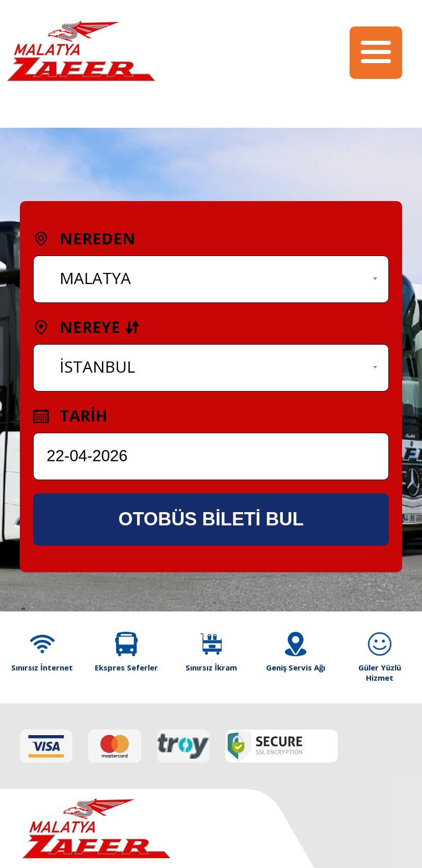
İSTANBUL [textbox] (97, 367)
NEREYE (87, 327)
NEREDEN (84, 238)
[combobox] (211, 279)
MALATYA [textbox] (95, 278)
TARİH (70, 415)
